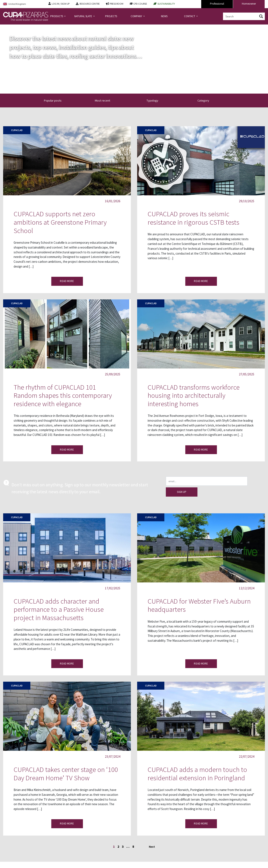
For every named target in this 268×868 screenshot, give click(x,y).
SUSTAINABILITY (166, 4)
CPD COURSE (140, 4)
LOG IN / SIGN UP (61, 4)
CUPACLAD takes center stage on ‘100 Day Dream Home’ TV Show (66, 774)
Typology (156, 100)
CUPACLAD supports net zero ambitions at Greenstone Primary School (60, 222)
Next (152, 847)
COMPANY (137, 16)
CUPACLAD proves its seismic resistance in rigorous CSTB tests (193, 218)
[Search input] (241, 16)
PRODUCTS (57, 16)
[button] (99, 100)
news (17, 28)
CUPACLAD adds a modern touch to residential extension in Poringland (197, 774)
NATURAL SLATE (84, 16)
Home (7, 28)
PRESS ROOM (117, 4)
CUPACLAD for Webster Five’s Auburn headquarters (199, 605)
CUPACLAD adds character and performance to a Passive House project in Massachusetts (59, 609)
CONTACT (190, 16)
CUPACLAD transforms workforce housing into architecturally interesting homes (194, 395)
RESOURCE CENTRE (90, 4)
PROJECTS (111, 16)
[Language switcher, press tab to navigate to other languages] (23, 4)
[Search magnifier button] (261, 16)
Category (207, 100)
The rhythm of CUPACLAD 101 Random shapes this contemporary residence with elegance (63, 395)
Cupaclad (17, 130)
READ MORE (67, 281)
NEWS (164, 16)
